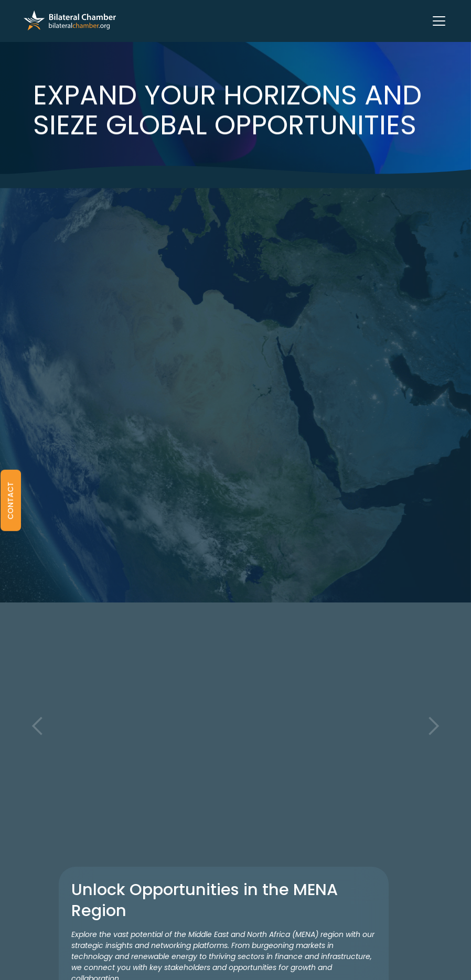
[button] (437, 21)
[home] (70, 21)
